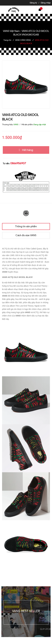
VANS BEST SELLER (26, 611)
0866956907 (18, 163)
